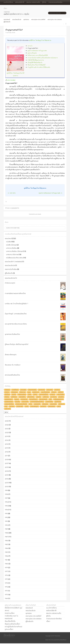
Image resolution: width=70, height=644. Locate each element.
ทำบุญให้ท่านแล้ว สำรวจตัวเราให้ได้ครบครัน (39, 67)
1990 (7, 525)
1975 (6, 579)
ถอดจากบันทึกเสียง (11, 269)
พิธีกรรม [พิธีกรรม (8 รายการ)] (14, 397)
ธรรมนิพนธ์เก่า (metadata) (13, 262)
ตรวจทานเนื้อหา (10, 613)
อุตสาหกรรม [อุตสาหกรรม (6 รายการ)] (9, 402)
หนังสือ (8, 242)
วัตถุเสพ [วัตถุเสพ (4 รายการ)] (45, 404)
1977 (7, 571)
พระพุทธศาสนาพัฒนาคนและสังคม (16, 324)
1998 (7, 494)
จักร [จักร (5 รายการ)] (31, 404)
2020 (7, 432)
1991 (6, 521)
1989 (7, 529)
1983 (7, 552)
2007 (7, 463)
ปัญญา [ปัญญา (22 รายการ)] (7, 390)
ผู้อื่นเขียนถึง (7, 22)
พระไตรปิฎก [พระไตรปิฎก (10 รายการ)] (45, 392)
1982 (7, 556)
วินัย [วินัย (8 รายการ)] (30, 395)
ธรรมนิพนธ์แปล (17, 19)
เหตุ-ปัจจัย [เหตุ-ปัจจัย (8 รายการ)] (61, 395)
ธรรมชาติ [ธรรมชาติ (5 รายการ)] (37, 404)
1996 (6, 502)
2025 (7, 421)
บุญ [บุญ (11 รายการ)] (29, 392)
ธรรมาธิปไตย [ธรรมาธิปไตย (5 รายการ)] (9, 404)
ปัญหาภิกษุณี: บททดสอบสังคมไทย (16, 314)
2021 (7, 429)
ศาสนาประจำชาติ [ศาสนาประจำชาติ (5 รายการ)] (21, 404)
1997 (6, 498)
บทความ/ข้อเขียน (12, 248)
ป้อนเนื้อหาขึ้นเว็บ (10, 621)
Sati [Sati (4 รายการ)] (59, 406)
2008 (7, 459)
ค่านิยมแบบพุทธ (10, 283)
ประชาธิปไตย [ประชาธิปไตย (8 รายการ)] (44, 395)
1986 (7, 541)
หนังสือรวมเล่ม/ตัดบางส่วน (15, 258)
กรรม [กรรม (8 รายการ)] (35, 395)
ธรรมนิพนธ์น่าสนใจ (11, 278)
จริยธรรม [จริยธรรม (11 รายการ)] (15, 392)
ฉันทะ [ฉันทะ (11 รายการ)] (7, 392)
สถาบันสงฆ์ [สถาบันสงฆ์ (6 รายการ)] (43, 399)
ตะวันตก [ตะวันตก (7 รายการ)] (54, 397)
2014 (7, 444)
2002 (7, 479)
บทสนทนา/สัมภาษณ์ (13, 254)
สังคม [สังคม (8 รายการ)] (7, 397)
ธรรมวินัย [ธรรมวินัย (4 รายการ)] (53, 404)
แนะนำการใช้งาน (8, 2)
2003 (7, 475)
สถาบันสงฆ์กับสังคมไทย (12, 375)
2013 (7, 448)
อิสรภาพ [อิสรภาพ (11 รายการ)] (23, 392)
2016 (7, 440)
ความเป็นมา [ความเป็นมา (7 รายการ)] (33, 399)
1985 (7, 544)
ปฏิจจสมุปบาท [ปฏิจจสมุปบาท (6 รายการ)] (59, 399)
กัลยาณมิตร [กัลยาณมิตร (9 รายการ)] (22, 395)
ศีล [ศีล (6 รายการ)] (50, 399)
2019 (7, 436)
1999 (6, 490)
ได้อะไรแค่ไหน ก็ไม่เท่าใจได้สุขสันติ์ (36, 65)
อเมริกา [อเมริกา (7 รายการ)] (61, 397)
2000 (7, 487)
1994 (6, 510)
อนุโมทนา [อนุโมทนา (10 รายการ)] (36, 392)
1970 (7, 595)
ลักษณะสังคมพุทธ (11, 355)
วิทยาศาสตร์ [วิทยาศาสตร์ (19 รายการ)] (32, 390)
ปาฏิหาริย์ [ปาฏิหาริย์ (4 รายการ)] (20, 406)
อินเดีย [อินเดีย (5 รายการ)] (17, 402)
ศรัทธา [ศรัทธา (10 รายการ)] (61, 392)
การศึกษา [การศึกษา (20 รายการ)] (15, 390)
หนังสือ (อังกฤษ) (11, 245)
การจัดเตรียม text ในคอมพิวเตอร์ (11, 617)
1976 (7, 575)
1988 (7, 533)
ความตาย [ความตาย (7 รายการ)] (24, 399)
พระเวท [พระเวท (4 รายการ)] (8, 409)
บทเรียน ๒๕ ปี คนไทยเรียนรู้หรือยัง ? (17, 304)
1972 (7, 587)
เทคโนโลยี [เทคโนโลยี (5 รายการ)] (49, 402)
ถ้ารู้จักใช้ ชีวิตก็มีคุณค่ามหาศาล (36, 60)
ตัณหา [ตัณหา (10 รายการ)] (54, 392)
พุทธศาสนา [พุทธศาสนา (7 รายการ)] (9, 399)
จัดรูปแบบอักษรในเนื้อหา (12, 624)
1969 (6, 598)
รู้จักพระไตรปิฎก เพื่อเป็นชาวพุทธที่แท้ (17, 344)
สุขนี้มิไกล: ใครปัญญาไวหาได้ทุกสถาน (40, 40)
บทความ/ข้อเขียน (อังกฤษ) (15, 251)
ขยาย (6, 412)
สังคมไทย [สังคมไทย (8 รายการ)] (31, 397)
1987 (7, 537)
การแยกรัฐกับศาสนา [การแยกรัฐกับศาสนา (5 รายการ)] (37, 402)
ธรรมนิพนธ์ (7, 19)
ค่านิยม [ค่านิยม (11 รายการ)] (57, 390)
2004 (7, 471)
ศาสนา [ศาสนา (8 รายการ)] (53, 395)
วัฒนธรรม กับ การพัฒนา (13, 365)
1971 (6, 591)
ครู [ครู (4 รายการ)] (6, 406)
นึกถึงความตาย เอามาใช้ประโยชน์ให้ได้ (38, 55)
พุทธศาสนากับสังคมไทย (12, 334)
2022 (7, 425)
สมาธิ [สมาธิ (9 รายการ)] (14, 395)
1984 (7, 548)
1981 (6, 560)
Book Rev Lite (49, 640)
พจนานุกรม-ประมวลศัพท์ (38, 19)
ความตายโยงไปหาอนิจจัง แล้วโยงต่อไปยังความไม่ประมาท (43, 58)
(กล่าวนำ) (30, 46)
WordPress (63, 640)
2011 (6, 456)
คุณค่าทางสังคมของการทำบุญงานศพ (37, 51)
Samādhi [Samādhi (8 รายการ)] (22, 397)
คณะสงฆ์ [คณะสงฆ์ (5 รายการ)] (25, 402)
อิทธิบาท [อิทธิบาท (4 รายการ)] (62, 404)
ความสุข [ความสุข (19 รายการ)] (23, 390)
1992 (6, 517)
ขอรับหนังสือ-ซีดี (20, 2)
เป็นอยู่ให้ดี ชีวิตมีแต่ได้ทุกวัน (35, 63)
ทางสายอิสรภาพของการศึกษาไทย (15, 293)
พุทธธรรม (26, 19)
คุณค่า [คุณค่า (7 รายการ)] (39, 397)
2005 (7, 467)
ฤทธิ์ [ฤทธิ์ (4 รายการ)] (27, 406)
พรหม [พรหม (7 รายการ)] (17, 399)
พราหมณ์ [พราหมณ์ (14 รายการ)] (42, 390)
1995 (6, 506)
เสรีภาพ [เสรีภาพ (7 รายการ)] (46, 397)
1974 (6, 583)
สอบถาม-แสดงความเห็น (33, 2)
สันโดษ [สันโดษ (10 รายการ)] (7, 395)
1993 (6, 514)
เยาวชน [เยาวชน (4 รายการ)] (12, 406)
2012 (7, 452)
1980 (7, 564)
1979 (6, 568)
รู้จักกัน (44, 2)
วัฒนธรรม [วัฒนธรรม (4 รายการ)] (52, 406)
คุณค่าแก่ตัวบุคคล (32, 53)
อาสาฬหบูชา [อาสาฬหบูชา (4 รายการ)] (34, 406)
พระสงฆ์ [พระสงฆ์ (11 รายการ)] (50, 390)
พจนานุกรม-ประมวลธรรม (55, 19)
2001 (7, 483)
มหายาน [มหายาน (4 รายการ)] (43, 406)
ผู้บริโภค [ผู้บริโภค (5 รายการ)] (58, 402)
